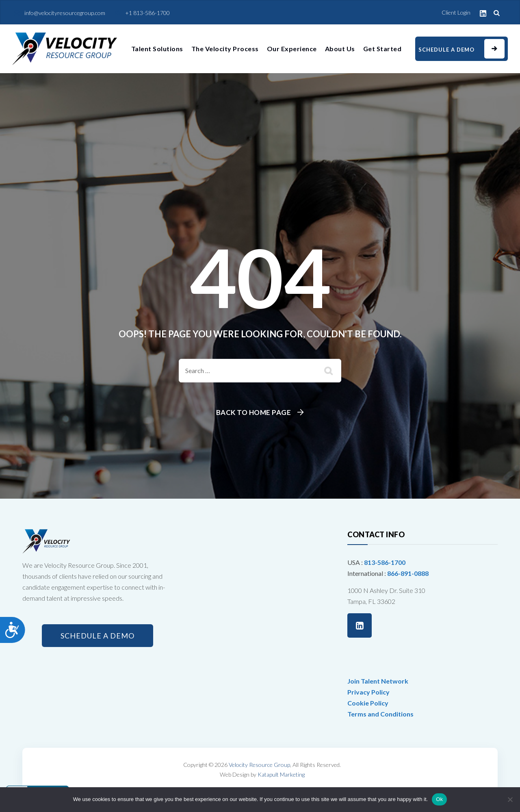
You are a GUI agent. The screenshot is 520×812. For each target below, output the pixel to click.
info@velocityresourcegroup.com (65, 13)
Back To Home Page (254, 412)
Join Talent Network (378, 681)
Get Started (382, 49)
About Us (340, 49)
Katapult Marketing (281, 774)
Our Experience (292, 49)
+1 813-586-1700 (147, 13)
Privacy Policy (368, 692)
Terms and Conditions (380, 714)
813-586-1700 (385, 562)
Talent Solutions (157, 49)
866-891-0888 (408, 573)
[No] (510, 799)
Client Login (456, 12)
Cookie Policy (368, 703)
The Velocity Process (225, 49)
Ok (439, 799)
